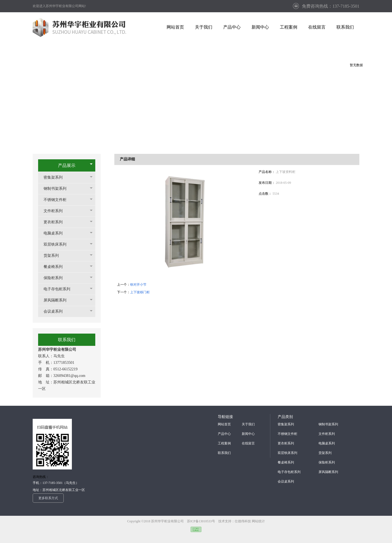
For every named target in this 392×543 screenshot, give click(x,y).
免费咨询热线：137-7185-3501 (331, 6)
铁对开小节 (138, 285)
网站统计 (258, 521)
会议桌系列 (56, 311)
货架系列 (54, 256)
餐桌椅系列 (56, 267)
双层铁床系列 (58, 244)
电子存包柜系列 (60, 289)
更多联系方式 (48, 498)
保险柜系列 (56, 278)
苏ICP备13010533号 (201, 521)
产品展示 (67, 165)
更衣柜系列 (56, 222)
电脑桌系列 (56, 233)
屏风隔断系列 (58, 300)
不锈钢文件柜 (58, 200)
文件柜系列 (56, 211)
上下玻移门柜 (140, 292)
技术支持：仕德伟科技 (235, 521)
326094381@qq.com (69, 376)
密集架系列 (56, 177)
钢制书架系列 (58, 189)
